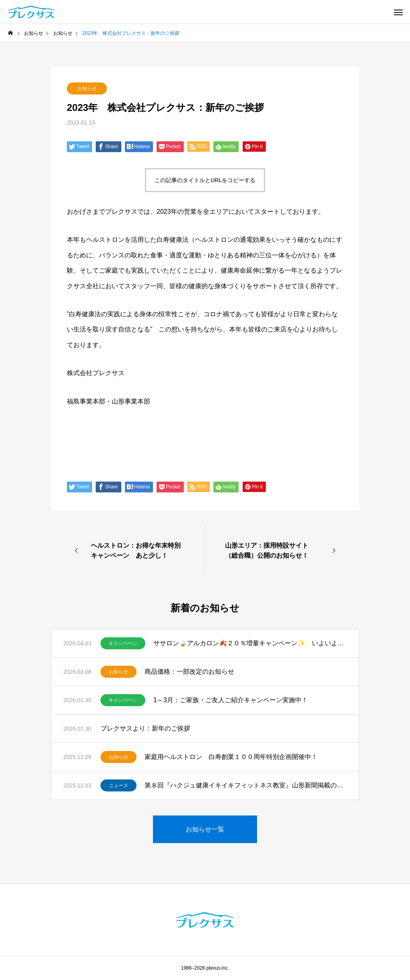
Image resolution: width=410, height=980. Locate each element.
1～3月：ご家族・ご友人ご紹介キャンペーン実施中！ (231, 700)
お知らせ (87, 88)
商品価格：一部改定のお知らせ (189, 672)
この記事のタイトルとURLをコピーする (205, 180)
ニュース (119, 785)
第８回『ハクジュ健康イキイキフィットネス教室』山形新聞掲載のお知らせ (246, 785)
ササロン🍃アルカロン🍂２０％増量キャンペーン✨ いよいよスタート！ (250, 643)
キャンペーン (123, 643)
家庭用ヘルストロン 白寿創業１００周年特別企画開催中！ (231, 757)
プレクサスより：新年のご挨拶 (145, 728)
